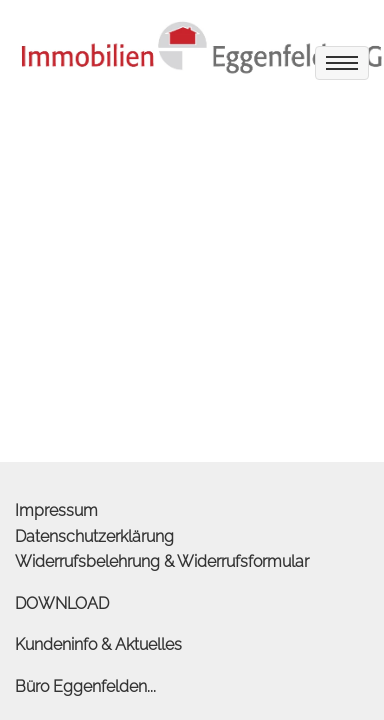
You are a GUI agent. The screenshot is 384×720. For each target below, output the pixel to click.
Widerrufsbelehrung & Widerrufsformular (162, 561)
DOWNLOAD (62, 603)
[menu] (342, 63)
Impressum (56, 510)
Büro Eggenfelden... (85, 686)
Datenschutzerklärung (94, 536)
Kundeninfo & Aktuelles (98, 644)
